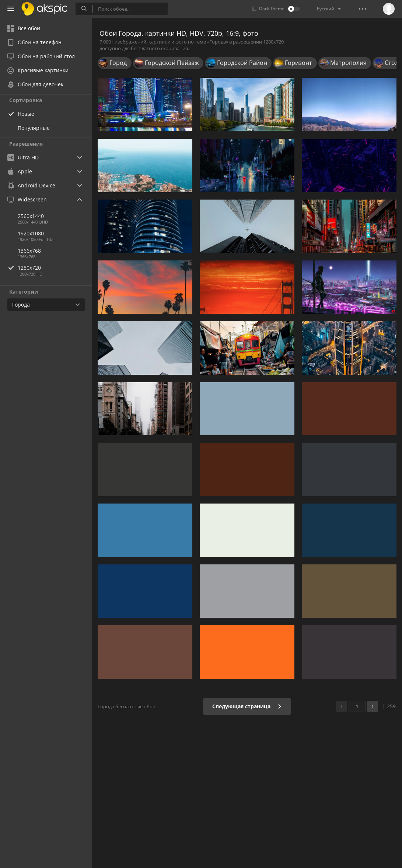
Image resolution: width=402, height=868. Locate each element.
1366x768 (29, 251)
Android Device (31, 186)
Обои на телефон (34, 42)
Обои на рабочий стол (41, 56)
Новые (26, 114)
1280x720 (55, 268)
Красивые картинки (38, 70)
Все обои (24, 28)
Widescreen (27, 199)
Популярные (34, 128)
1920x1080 (31, 233)
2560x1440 (31, 216)
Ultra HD (23, 157)
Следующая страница (247, 706)
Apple (20, 171)
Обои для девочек (35, 84)
